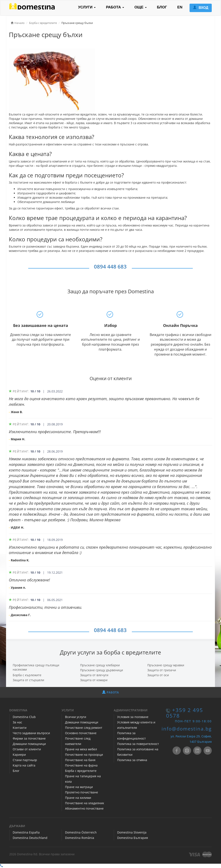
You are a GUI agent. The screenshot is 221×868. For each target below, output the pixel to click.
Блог (16, 771)
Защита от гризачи (162, 670)
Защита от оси (158, 675)
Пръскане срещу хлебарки (100, 665)
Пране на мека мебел (81, 749)
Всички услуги (76, 717)
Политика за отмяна (132, 760)
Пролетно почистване (82, 792)
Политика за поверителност (138, 744)
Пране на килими (78, 798)
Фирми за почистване (29, 738)
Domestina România (80, 838)
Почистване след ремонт (84, 728)
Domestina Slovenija (132, 832)
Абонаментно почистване (84, 808)
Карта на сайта (24, 765)
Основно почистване (81, 733)
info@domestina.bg (187, 729)
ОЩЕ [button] (141, 7)
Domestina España (26, 832)
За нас (17, 722)
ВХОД (201, 8)
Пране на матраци (79, 787)
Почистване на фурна (81, 765)
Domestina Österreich (81, 832)
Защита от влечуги (94, 675)
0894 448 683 (110, 266)
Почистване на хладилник (85, 803)
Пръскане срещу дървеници (102, 670)
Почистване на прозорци (84, 755)
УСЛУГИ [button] (87, 7)
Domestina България (133, 838)
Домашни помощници (29, 744)
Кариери (19, 755)
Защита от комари (94, 680)
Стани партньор (25, 760)
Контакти (20, 728)
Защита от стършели (28, 680)
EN (180, 7)
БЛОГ (162, 7)
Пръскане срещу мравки (166, 665)
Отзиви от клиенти (27, 749)
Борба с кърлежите (27, 675)
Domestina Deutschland (30, 838)
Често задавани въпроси (31, 733)
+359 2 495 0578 (185, 713)
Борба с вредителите (81, 771)
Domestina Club (24, 717)
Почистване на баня (80, 760)
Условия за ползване (133, 717)
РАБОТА (110, 692)
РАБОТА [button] (115, 7)
